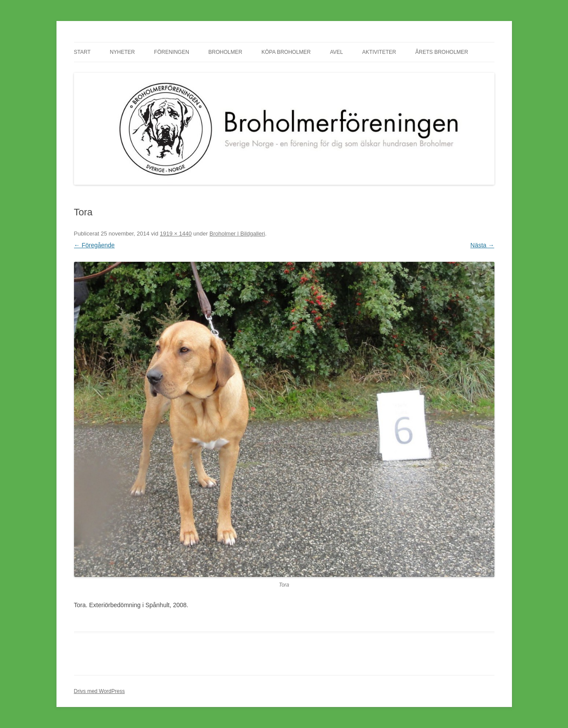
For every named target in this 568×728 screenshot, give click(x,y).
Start (82, 52)
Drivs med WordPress (99, 691)
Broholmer (225, 52)
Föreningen (172, 52)
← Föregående (94, 245)
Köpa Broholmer (286, 52)
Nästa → (482, 245)
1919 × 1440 (176, 234)
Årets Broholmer (442, 52)
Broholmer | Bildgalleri (237, 234)
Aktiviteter (379, 52)
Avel (336, 52)
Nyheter (122, 52)
